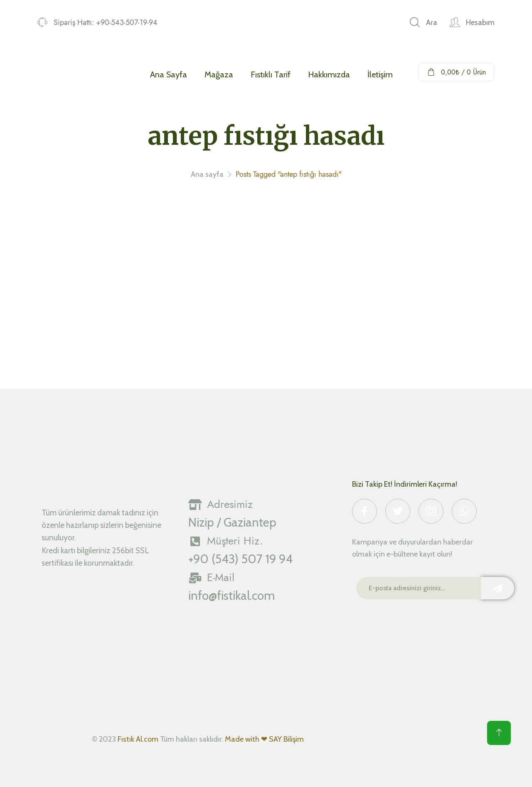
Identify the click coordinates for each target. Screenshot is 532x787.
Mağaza (219, 74)
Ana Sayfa (169, 74)
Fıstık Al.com (138, 739)
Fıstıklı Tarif (271, 74)
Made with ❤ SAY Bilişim (264, 739)
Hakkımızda (329, 74)
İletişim (380, 74)
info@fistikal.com (232, 595)
